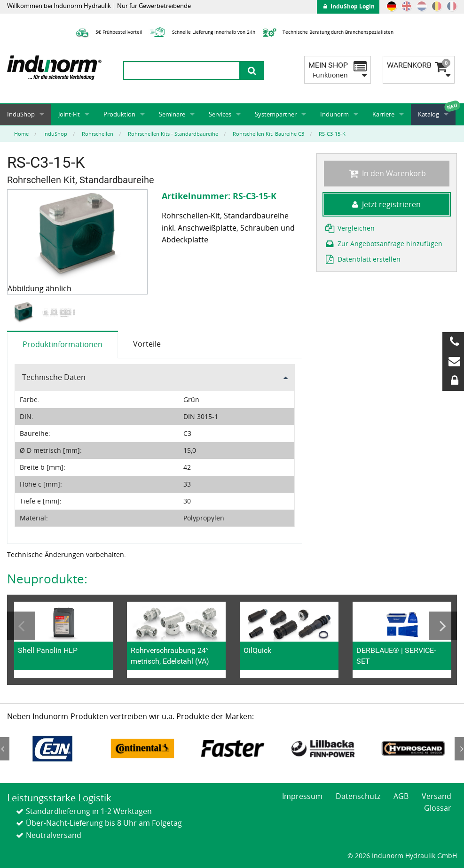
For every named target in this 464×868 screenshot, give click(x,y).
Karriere (383, 114)
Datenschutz (358, 796)
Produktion (119, 114)
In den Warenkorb (387, 173)
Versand (436, 796)
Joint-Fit (69, 114)
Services (220, 114)
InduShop (21, 114)
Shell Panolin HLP (48, 650)
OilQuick (257, 650)
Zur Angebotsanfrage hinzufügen (383, 244)
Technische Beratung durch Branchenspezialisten (327, 32)
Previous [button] (21, 626)
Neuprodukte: (47, 579)
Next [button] (443, 626)
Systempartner (276, 114)
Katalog (429, 114)
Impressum (302, 796)
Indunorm (334, 114)
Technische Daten (54, 377)
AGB (401, 796)
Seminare (172, 114)
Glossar (438, 808)
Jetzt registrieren (386, 204)
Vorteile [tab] (147, 344)
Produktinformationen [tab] (63, 344)
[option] (25, 313)
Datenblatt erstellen (362, 259)
